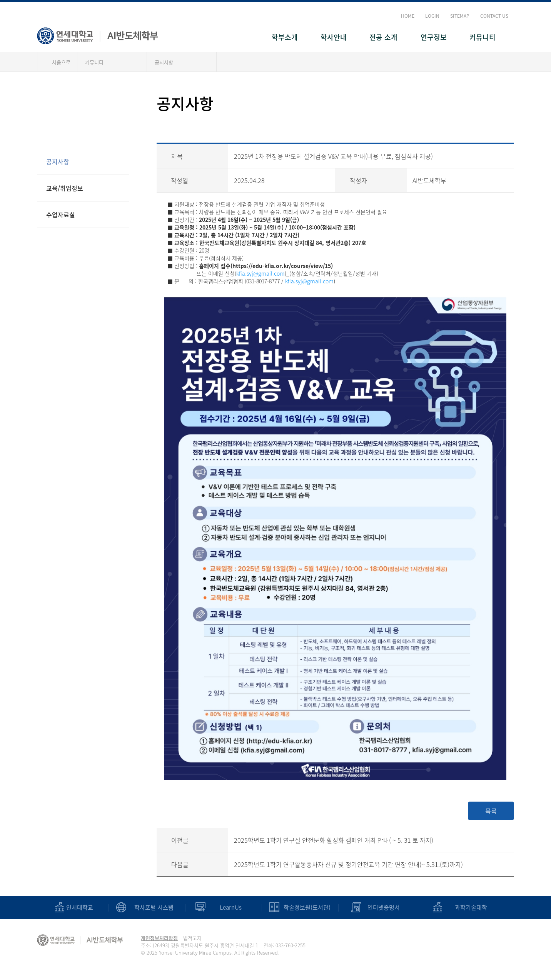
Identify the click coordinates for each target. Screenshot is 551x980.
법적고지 (192, 938)
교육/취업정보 (65, 188)
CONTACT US (494, 16)
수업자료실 (61, 215)
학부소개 (285, 37)
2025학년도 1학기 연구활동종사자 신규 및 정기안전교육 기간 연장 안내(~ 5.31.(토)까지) (348, 864)
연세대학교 (80, 908)
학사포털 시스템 (154, 908)
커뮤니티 (483, 37)
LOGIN (432, 16)
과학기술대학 (471, 908)
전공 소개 (383, 37)
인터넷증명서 (384, 908)
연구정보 (434, 37)
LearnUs (231, 908)
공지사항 (164, 62)
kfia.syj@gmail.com (260, 273)
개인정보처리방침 (159, 938)
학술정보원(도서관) (307, 908)
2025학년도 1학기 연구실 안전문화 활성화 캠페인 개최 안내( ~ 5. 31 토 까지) (334, 840)
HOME (408, 16)
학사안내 (334, 37)
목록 (491, 811)
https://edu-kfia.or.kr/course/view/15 (282, 266)
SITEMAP (460, 16)
